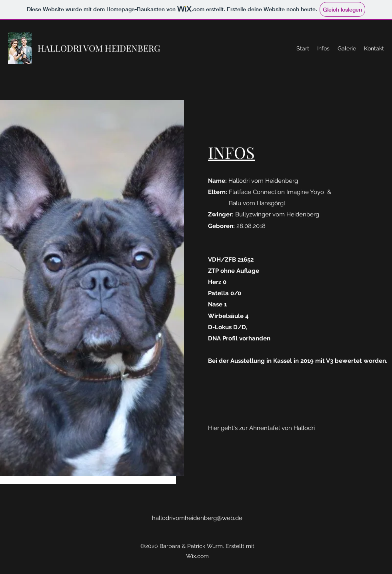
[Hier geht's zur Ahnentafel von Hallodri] (261, 428)
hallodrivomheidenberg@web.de (197, 518)
